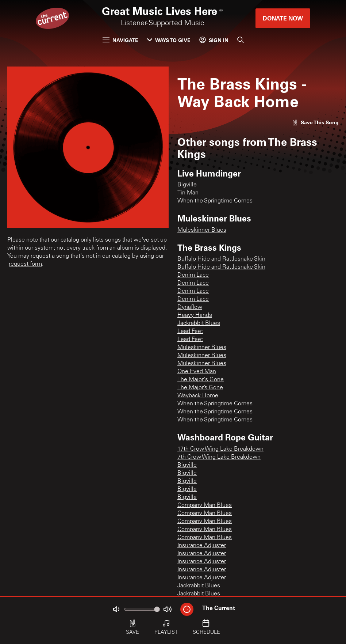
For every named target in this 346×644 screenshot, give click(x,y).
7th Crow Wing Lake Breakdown (219, 457)
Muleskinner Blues (202, 230)
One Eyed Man (197, 372)
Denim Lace (193, 275)
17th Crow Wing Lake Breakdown (220, 449)
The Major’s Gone (200, 388)
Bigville (187, 185)
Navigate (120, 40)
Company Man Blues (205, 505)
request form (25, 264)
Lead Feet (190, 332)
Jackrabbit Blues (199, 323)
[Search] (241, 40)
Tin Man (188, 193)
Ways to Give (169, 40)
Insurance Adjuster (202, 546)
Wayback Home (198, 396)
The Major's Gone (201, 380)
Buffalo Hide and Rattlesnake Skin (221, 259)
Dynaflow (190, 307)
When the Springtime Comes (215, 201)
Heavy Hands (195, 315)
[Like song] (315, 122)
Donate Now (283, 18)
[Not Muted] (116, 609)
